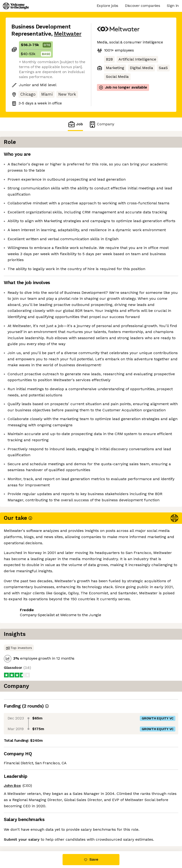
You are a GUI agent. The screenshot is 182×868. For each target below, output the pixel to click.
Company (101, 124)
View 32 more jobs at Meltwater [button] (40, 831)
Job (75, 124)
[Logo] (16, 6)
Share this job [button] (24, 822)
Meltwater (68, 34)
